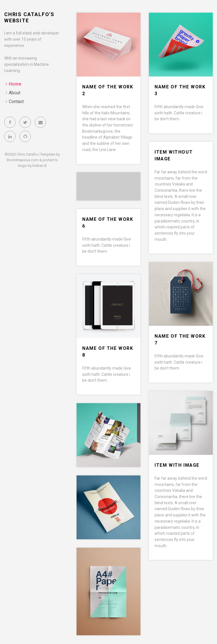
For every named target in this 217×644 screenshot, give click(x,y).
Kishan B (40, 166)
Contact (16, 101)
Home (15, 84)
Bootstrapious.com (23, 160)
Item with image (177, 465)
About (15, 93)
